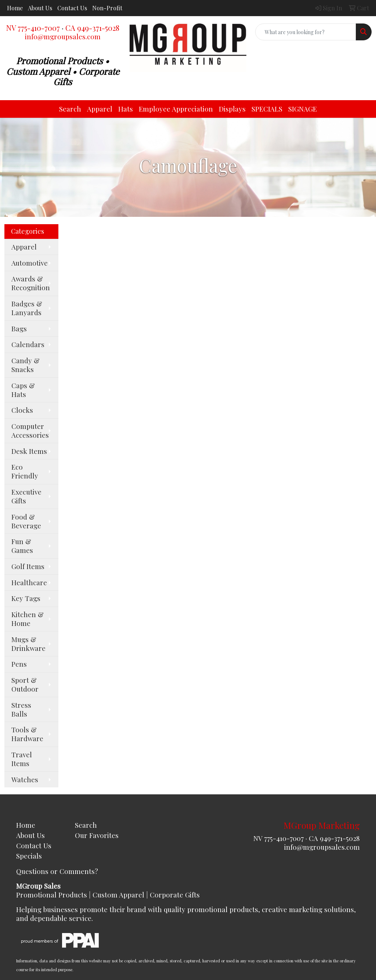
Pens (19, 664)
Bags (19, 329)
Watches (25, 779)
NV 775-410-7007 (33, 28)
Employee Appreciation (176, 109)
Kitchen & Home (28, 619)
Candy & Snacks (26, 365)
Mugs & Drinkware (28, 644)
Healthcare (29, 582)
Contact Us (72, 8)
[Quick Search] (306, 32)
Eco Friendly (25, 471)
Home (15, 8)
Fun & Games (22, 546)
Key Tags (26, 598)
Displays (232, 109)
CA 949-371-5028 (92, 28)
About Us (40, 8)
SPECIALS (267, 109)
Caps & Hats (23, 390)
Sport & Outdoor (25, 684)
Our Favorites (97, 835)
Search (70, 109)
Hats (126, 109)
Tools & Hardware (27, 734)
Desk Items (29, 451)
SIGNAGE (303, 109)
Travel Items (22, 759)
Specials (29, 856)
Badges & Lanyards (27, 308)
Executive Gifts (26, 496)
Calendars (28, 344)
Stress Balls (21, 709)
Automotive (30, 263)
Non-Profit (107, 8)
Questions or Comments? (57, 871)
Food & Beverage (26, 521)
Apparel (100, 109)
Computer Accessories (30, 431)
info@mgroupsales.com (63, 37)
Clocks (22, 410)
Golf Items (28, 566)
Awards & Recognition (31, 283)
